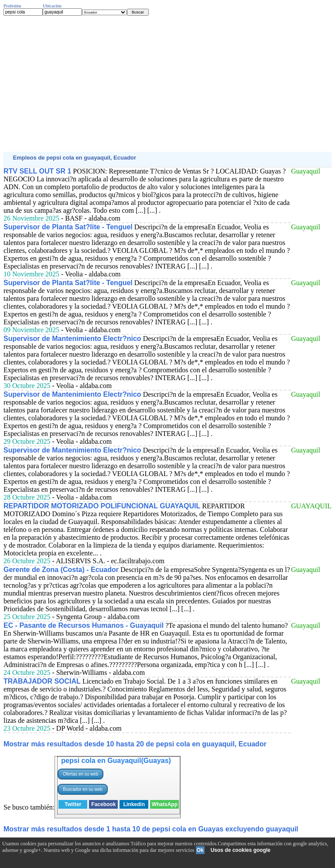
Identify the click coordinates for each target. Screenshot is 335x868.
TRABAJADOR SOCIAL (42, 681)
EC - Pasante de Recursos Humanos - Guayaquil (84, 625)
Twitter (73, 804)
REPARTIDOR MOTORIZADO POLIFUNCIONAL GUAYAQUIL (102, 506)
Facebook (103, 804)
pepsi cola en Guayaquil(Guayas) (116, 761)
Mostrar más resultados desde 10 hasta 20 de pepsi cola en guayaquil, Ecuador (135, 744)
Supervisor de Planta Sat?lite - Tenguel (68, 227)
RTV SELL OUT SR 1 (37, 171)
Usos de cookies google (241, 850)
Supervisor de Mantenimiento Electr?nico (72, 339)
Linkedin (134, 804)
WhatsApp (165, 804)
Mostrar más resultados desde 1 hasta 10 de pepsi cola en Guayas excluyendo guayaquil (151, 829)
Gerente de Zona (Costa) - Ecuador (61, 570)
